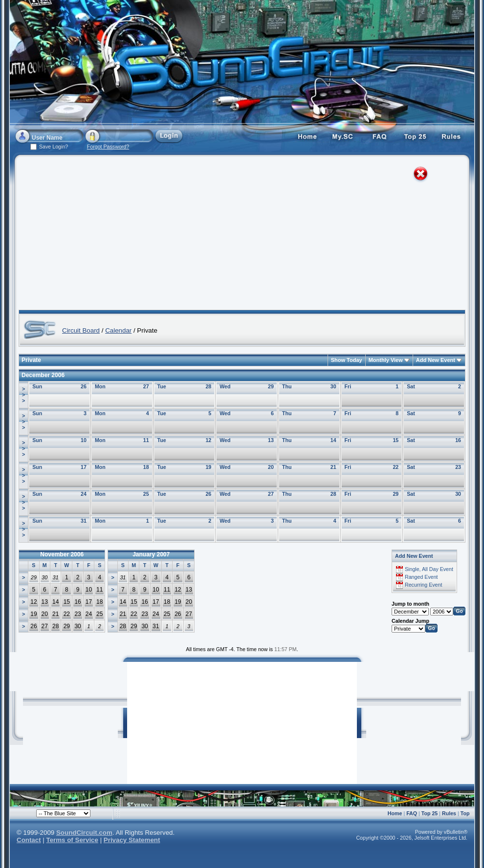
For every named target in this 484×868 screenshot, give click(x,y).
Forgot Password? (108, 147)
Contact (29, 840)
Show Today (347, 360)
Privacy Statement (132, 840)
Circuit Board (81, 330)
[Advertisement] (169, 234)
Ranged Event (421, 577)
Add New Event (436, 360)
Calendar (118, 330)
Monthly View (386, 360)
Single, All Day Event (429, 569)
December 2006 (43, 375)
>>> (23, 395)
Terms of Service (72, 840)
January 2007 (151, 554)
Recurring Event (423, 585)
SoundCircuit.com (84, 833)
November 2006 (62, 554)
